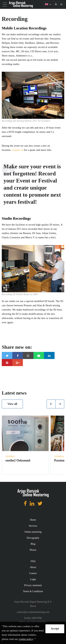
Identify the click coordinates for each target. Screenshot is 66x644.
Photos (33, 550)
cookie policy (26, 639)
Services (33, 526)
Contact (33, 573)
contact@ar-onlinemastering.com (33, 612)
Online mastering (33, 532)
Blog (33, 544)
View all (12, 404)
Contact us (18, 150)
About (33, 567)
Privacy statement (33, 585)
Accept (55, 629)
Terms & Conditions (33, 591)
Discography (33, 538)
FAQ (33, 561)
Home (33, 520)
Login (33, 579)
